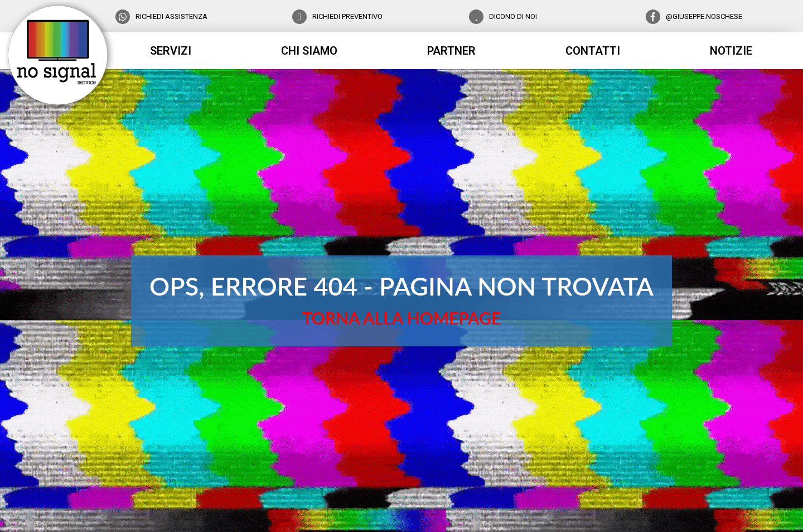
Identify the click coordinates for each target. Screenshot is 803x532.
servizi (171, 51)
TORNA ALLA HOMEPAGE (401, 318)
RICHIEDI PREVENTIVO (347, 16)
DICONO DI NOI (513, 16)
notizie (731, 51)
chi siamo (309, 51)
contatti (593, 51)
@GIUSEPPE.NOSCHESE (704, 16)
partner (451, 51)
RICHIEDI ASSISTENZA (171, 16)
